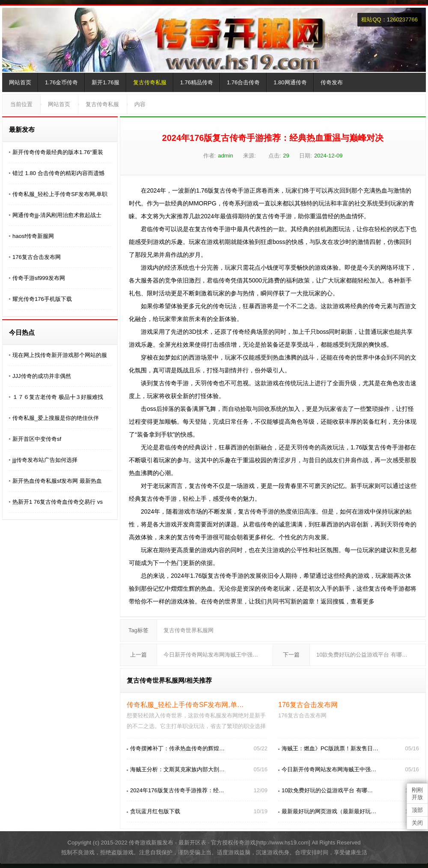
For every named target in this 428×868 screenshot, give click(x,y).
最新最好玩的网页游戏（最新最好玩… (329, 811)
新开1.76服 (105, 82)
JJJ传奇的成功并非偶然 (42, 376)
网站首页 (20, 82)
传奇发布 (332, 82)
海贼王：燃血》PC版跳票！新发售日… (330, 748)
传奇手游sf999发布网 (39, 278)
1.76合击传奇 (243, 82)
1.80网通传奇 (290, 82)
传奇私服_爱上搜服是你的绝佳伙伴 (56, 418)
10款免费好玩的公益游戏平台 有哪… (362, 655)
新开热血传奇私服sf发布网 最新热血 (57, 481)
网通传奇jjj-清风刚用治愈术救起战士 (57, 215)
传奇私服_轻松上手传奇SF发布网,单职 (60, 194)
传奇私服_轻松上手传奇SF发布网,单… (185, 705)
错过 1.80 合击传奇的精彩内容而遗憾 (58, 173)
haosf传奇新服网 (33, 236)
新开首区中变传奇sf (37, 439)
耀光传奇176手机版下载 (42, 299)
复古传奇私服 (150, 82)
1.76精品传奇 (197, 82)
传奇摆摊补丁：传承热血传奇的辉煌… (177, 748)
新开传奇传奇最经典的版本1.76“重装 (58, 152)
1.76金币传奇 (61, 82)
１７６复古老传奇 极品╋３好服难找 (58, 397)
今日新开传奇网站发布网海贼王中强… (211, 655)
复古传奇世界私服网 (189, 630)
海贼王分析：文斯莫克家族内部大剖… (177, 769)
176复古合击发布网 (37, 257)
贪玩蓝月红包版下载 (155, 811)
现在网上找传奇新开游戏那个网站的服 (60, 355)
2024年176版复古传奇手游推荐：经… (177, 790)
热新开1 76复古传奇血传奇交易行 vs (58, 502)
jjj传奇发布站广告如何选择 (45, 460)
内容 (140, 104)
